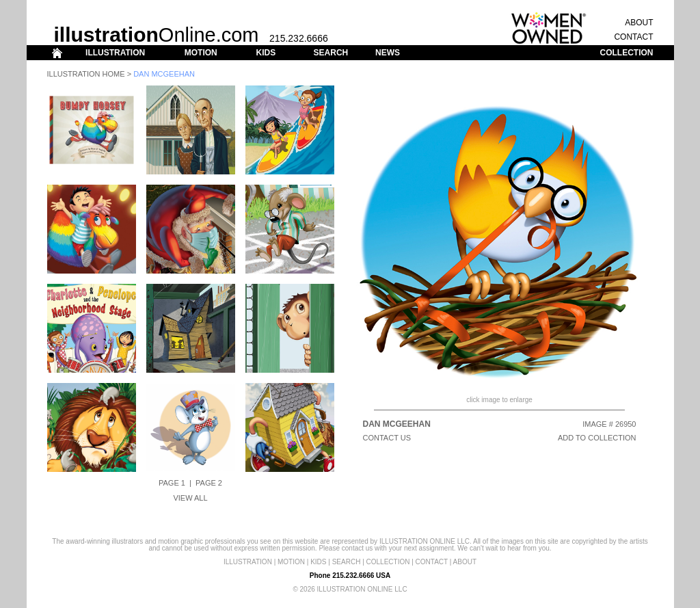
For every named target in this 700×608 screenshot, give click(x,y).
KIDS (266, 53)
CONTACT (633, 37)
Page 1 (172, 483)
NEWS (388, 53)
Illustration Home (86, 74)
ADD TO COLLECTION (597, 438)
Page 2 (209, 483)
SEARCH (331, 53)
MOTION (201, 53)
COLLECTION (627, 53)
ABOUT (639, 23)
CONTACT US (387, 438)
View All (190, 498)
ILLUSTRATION (115, 53)
